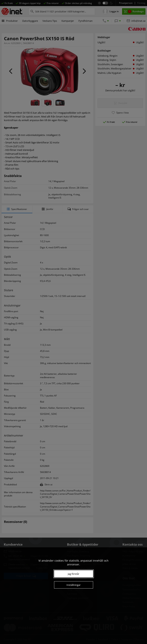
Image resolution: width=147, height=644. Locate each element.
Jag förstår (73, 574)
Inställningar (73, 585)
